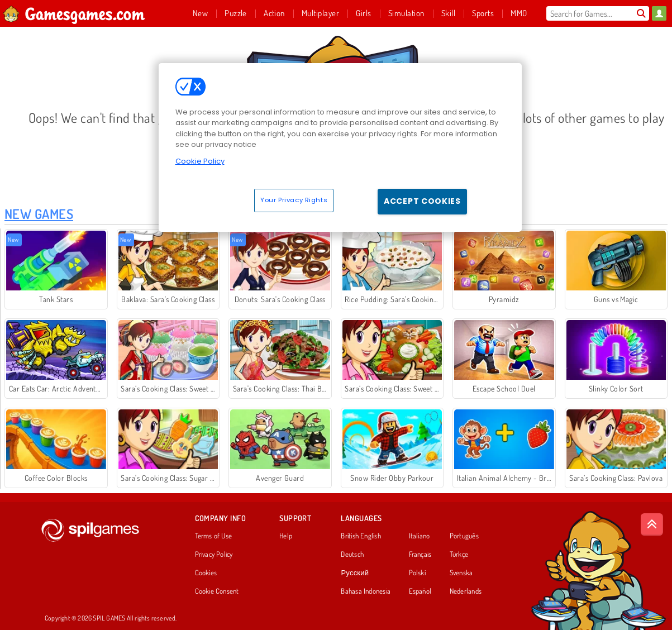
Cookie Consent (217, 591)
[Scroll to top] (652, 524)
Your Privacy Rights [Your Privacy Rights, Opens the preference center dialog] (294, 200)
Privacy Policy (214, 555)
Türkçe (459, 555)
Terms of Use (214, 536)
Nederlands (466, 591)
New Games (39, 214)
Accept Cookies (422, 201)
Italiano (420, 536)
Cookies (206, 573)
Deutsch (352, 555)
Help (286, 536)
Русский (355, 573)
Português (464, 536)
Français (420, 555)
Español (420, 591)
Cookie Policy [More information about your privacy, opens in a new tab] (200, 161)
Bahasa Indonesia (366, 591)
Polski (417, 573)
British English (361, 536)
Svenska (461, 573)
